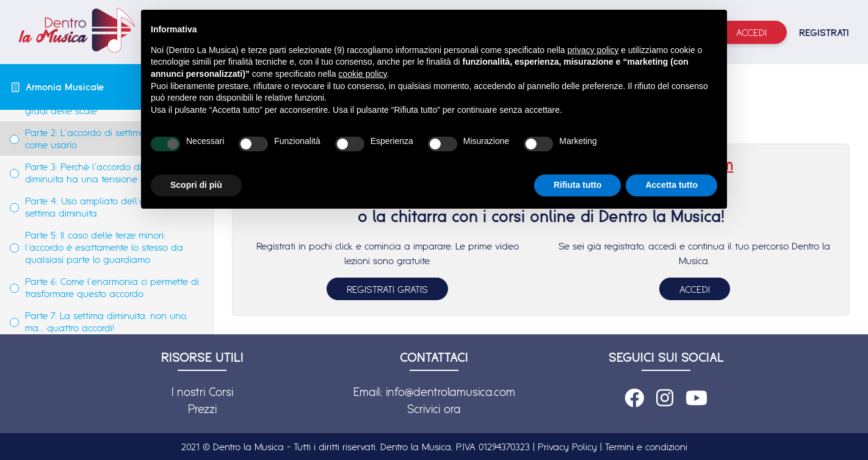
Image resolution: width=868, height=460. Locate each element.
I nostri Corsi (202, 392)
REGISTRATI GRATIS (387, 289)
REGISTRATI (824, 32)
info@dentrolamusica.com (450, 392)
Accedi (751, 32)
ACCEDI (695, 289)
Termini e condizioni (646, 447)
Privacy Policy (567, 447)
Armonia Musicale (65, 87)
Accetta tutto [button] (671, 185)
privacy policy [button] (593, 50)
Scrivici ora (434, 409)
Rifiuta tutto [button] (578, 185)
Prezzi (202, 409)
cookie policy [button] (362, 74)
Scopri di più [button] (196, 185)
